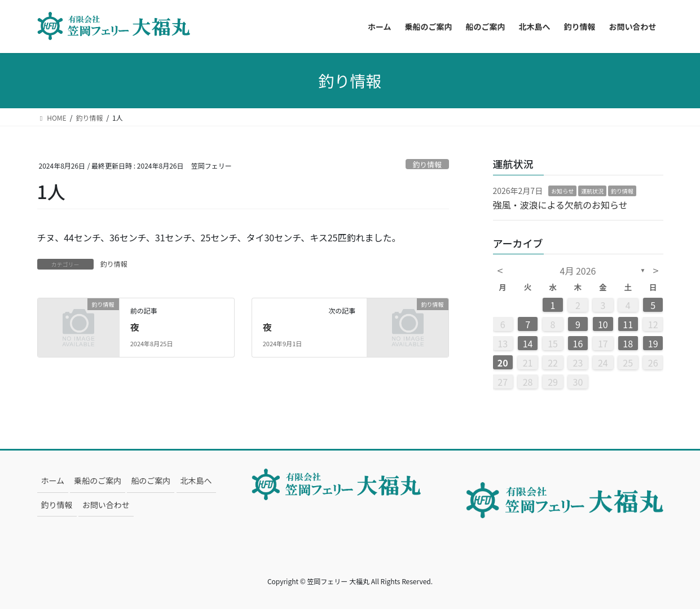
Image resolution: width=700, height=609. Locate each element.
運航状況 (592, 191)
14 (528, 343)
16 (578, 343)
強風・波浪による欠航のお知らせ (560, 205)
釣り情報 (427, 164)
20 (503, 363)
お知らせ (562, 191)
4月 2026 (578, 271)
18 (628, 343)
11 (628, 324)
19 (653, 343)
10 (603, 324)
